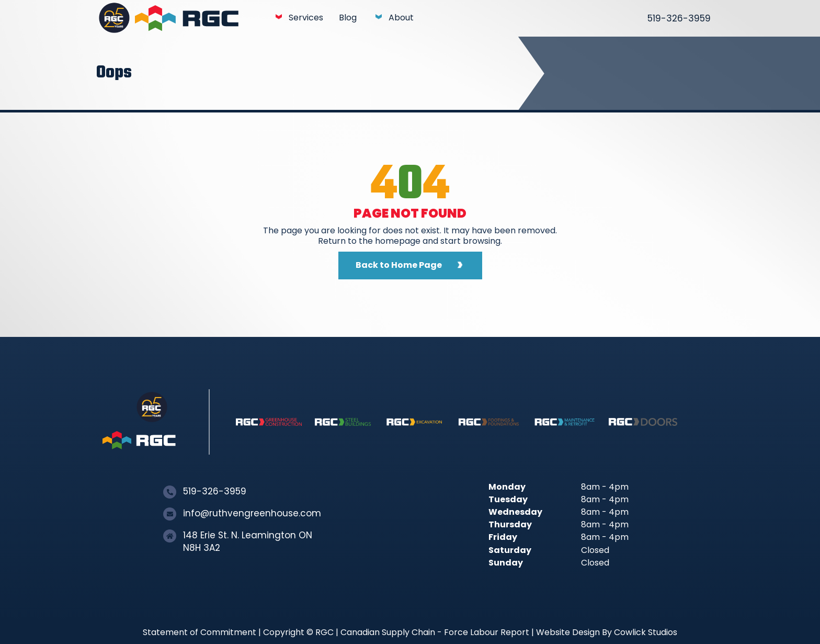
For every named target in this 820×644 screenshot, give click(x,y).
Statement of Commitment (200, 632)
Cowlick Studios (646, 632)
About (401, 18)
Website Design (568, 632)
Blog (348, 18)
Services (306, 18)
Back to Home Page (399, 265)
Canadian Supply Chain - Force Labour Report (435, 632)
